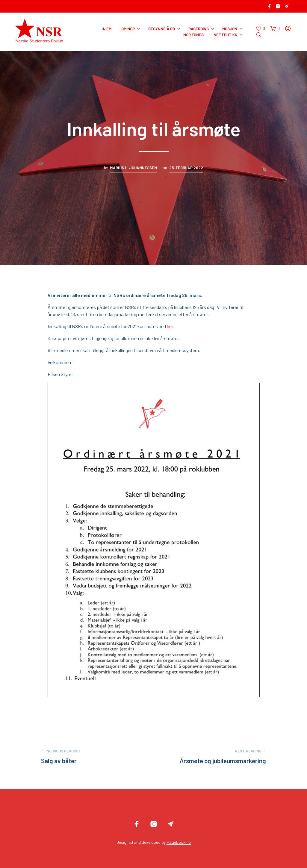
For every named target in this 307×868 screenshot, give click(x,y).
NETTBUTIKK (225, 35)
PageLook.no (179, 842)
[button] (260, 29)
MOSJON (230, 29)
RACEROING (199, 29)
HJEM (106, 29)
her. (170, 326)
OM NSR (128, 29)
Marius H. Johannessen (133, 168)
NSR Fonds (193, 35)
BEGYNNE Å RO (162, 29)
